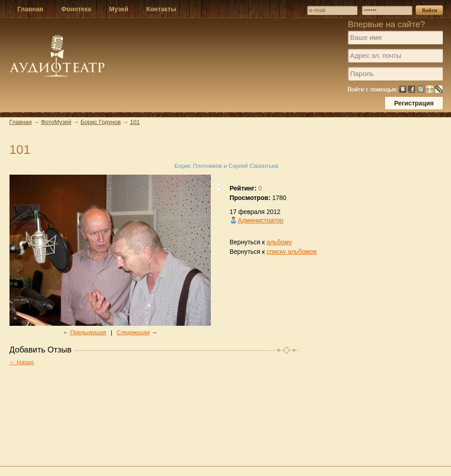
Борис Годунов (101, 122)
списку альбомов (291, 252)
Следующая (133, 332)
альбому (279, 242)
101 (135, 122)
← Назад (22, 362)
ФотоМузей (56, 122)
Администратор (261, 220)
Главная (21, 122)
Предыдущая (88, 332)
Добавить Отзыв (41, 350)
